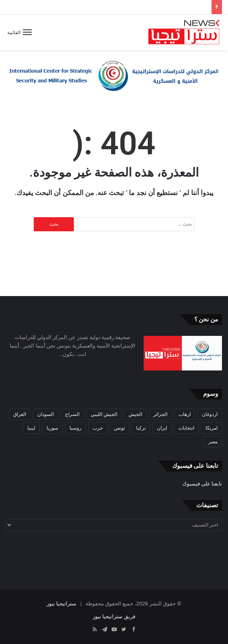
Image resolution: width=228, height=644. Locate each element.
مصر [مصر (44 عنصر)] (213, 442)
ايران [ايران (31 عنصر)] (162, 428)
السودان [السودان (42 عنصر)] (46, 414)
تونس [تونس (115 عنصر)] (119, 428)
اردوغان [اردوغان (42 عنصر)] (210, 414)
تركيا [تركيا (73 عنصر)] (141, 428)
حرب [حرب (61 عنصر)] (98, 428)
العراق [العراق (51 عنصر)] (20, 414)
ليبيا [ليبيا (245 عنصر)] (31, 428)
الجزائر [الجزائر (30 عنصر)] (160, 414)
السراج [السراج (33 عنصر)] (72, 414)
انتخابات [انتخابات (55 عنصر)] (186, 428)
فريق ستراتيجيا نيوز (114, 616)
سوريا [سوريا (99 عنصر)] (52, 428)
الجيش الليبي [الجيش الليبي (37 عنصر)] (104, 414)
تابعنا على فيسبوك (202, 484)
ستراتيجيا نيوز (61, 604)
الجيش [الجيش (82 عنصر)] (135, 414)
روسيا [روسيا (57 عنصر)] (75, 428)
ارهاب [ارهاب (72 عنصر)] (185, 414)
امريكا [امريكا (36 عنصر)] (212, 428)
